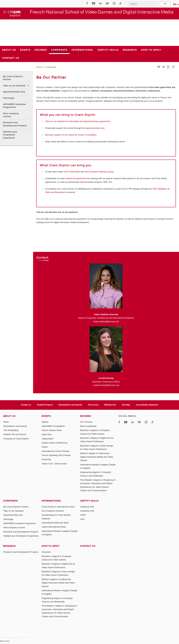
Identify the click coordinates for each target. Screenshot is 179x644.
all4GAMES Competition (53, 426)
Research (9, 546)
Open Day (47, 434)
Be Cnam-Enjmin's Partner (13, 78)
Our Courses (86, 422)
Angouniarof (48, 439)
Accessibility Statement (147, 405)
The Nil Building (11, 430)
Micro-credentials (88, 426)
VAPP (83, 515)
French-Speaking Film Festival (56, 455)
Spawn (45, 422)
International (51, 501)
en (175, 4)
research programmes (76, 178)
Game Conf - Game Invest (54, 464)
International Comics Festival (56, 451)
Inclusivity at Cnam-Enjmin (16, 439)
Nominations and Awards (70, 405)
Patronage (9, 98)
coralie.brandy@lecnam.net (106, 385)
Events (46, 416)
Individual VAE (87, 507)
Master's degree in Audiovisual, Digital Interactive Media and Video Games (97, 457)
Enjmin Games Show (52, 430)
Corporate (51, 67)
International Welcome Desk (55, 523)
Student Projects (45, 405)
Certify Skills (89, 501)
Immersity (46, 459)
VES (82, 519)
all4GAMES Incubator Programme (14, 106)
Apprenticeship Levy (95, 128)
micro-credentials (72, 172)
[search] (143, 4)
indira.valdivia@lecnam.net (106, 322)
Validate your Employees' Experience (10, 135)
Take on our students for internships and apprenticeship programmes (78, 121)
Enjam (45, 447)
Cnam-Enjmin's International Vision (58, 507)
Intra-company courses (11, 115)
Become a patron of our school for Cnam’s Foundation (71, 135)
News (6, 422)
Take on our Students (14, 86)
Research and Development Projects (15, 124)
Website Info (110, 405)
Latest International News (54, 527)
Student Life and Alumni (15, 434)
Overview (46, 552)
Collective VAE (87, 511)
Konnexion (5, 641)
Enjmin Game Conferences (55, 443)
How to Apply (51, 546)
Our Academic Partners (53, 511)
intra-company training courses (99, 172)
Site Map (126, 405)
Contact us (26, 405)
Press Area (93, 405)
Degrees (85, 416)
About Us (9, 416)
